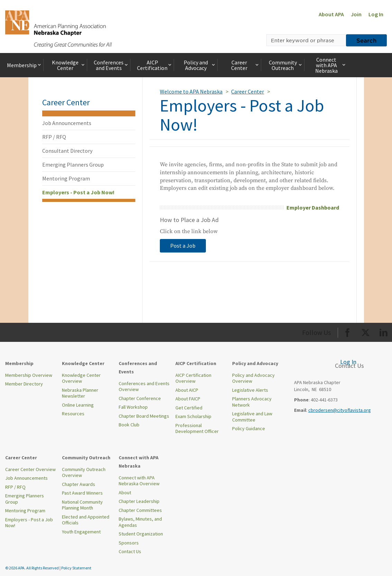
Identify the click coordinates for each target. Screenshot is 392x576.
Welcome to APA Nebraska (191, 91)
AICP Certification (155, 65)
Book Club (129, 425)
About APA (331, 14)
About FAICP (188, 399)
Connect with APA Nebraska (331, 65)
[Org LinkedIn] (384, 331)
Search (366, 40)
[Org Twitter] (366, 331)
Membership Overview (29, 375)
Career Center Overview (30, 469)
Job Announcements (67, 123)
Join (356, 14)
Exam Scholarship (193, 416)
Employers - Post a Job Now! (78, 192)
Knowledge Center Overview (81, 378)
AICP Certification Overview (193, 378)
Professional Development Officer (197, 428)
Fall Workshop (133, 407)
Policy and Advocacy (200, 65)
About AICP (187, 390)
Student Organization (141, 534)
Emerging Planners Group (73, 165)
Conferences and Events (111, 65)
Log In (376, 14)
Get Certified (189, 408)
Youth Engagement (81, 532)
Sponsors (129, 543)
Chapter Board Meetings (144, 416)
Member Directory (24, 384)
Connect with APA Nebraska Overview (139, 481)
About (125, 493)
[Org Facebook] (348, 331)
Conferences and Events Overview (144, 387)
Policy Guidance (249, 428)
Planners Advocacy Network (252, 402)
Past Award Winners (82, 493)
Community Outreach (286, 65)
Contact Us (130, 551)
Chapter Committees (140, 510)
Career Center (245, 65)
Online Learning (78, 405)
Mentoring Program (66, 178)
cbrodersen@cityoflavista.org (340, 410)
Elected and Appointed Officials (86, 520)
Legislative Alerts (250, 390)
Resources (73, 414)
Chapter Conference (140, 398)
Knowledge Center (69, 65)
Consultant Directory (67, 151)
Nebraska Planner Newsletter (80, 393)
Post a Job (183, 246)
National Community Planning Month (82, 505)
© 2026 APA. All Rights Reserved (32, 568)
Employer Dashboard (313, 207)
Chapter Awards (79, 484)
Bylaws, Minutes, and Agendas (140, 522)
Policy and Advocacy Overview (253, 378)
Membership (25, 65)
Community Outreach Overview (84, 472)
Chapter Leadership (139, 501)
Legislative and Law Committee (252, 417)
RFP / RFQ (54, 137)
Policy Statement (76, 568)
